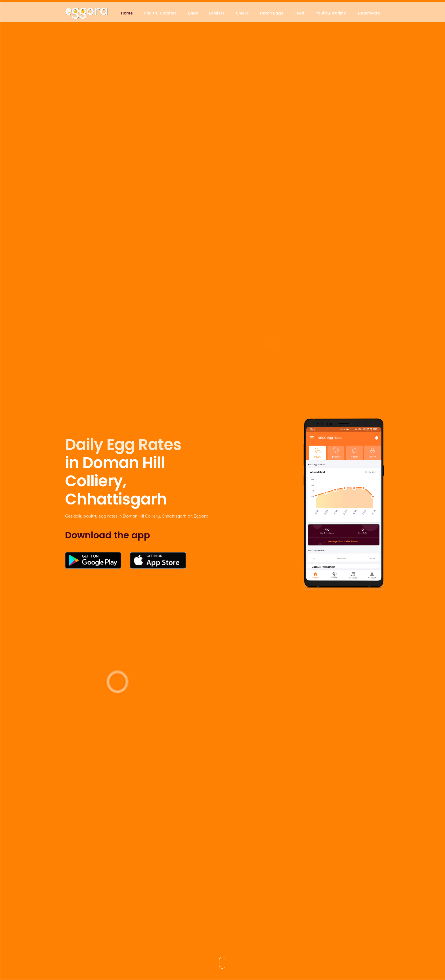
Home (127, 15)
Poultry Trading (331, 15)
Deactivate (369, 15)
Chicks (242, 15)
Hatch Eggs (271, 15)
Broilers (217, 15)
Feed (299, 15)
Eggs (193, 15)
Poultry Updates (160, 15)
